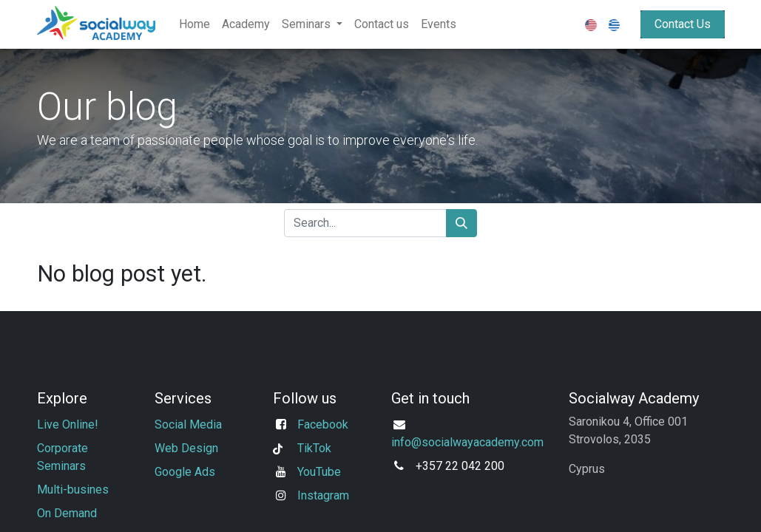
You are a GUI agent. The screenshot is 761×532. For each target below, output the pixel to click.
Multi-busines (74, 490)
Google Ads (185, 472)
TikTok (314, 448)
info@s (410, 442)
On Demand (67, 513)
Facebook (323, 424)
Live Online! (68, 424)
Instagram (323, 495)
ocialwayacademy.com (486, 442)
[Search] (461, 223)
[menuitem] (195, 24)
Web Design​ (186, 448)
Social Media (190, 424)
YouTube (319, 472)
